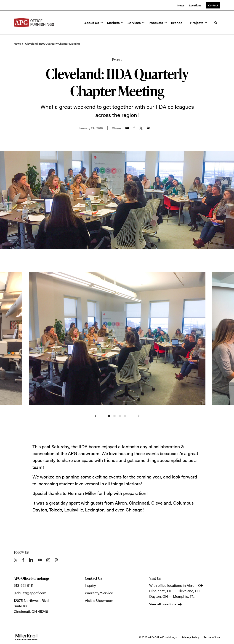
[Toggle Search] (216, 23)
